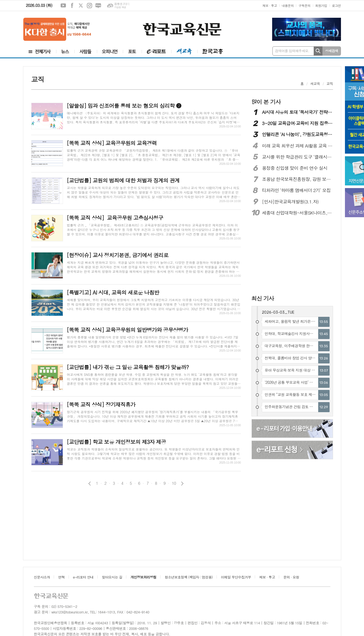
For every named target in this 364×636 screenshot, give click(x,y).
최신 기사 (263, 298)
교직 (330, 84)
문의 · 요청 (291, 577)
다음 (182, 484)
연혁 (61, 577)
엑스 (81, 6)
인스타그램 (89, 6)
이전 (90, 484)
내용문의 (288, 5)
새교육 (315, 84)
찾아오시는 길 (112, 577)
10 (174, 483)
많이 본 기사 (266, 102)
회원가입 (321, 5)
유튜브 (63, 6)
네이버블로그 (98, 6)
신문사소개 (42, 577)
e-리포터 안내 (83, 577)
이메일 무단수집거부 (236, 577)
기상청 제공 (120, 7)
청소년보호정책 (189, 577)
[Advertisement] (286, 256)
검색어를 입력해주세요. (292, 51)
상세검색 (332, 51)
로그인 (336, 5)
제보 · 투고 (270, 5)
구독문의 (304, 5)
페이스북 (72, 6)
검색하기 (318, 51)
